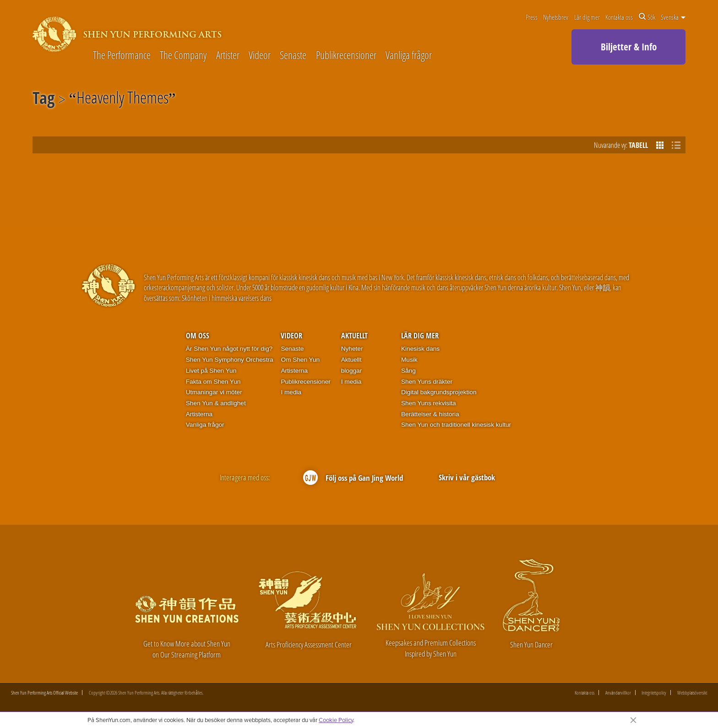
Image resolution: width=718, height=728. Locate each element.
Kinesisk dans (420, 349)
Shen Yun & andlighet (216, 403)
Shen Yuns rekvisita (429, 403)
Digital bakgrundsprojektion (439, 392)
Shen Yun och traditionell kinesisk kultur (456, 425)
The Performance (122, 56)
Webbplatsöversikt (692, 693)
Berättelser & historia (430, 414)
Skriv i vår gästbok (467, 477)
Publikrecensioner (346, 56)
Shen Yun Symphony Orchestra (230, 360)
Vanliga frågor (409, 56)
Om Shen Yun (300, 360)
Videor (260, 56)
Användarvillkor (618, 693)
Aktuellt (354, 336)
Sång (408, 371)
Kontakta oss (619, 17)
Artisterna (199, 414)
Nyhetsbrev (556, 17)
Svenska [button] (673, 17)
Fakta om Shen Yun (213, 382)
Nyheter (352, 349)
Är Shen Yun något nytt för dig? (229, 349)
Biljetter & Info (629, 47)
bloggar (352, 371)
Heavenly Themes (122, 99)
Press (532, 17)
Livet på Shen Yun (211, 371)
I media (291, 392)
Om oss (198, 336)
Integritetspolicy (654, 693)
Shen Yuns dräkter (427, 382)
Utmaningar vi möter (214, 392)
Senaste (293, 56)
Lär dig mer (587, 17)
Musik (409, 360)
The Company (183, 56)
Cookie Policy (336, 720)
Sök (647, 17)
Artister (228, 56)
